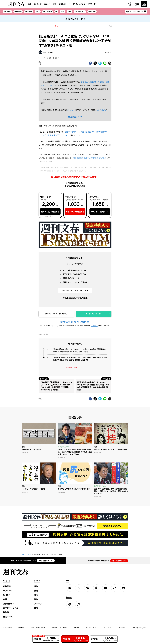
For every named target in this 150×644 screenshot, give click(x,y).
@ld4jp (70, 110)
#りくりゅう (47, 12)
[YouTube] (106, 588)
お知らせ (77, 627)
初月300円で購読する (50, 212)
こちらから (94, 326)
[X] (79, 588)
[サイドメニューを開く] (4, 4)
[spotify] (70, 604)
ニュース (42, 58)
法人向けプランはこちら (94, 314)
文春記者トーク (64, 4)
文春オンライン (107, 627)
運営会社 (122, 627)
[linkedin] (124, 588)
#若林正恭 (92, 12)
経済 (36, 599)
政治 (36, 586)
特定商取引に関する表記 (59, 627)
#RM (69, 12)
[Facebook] (70, 588)
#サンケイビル (80, 12)
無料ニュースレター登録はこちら (56, 314)
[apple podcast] (79, 604)
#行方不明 (7, 12)
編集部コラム (9, 612)
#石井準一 (29, 12)
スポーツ (38, 604)
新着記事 (7, 586)
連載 (55, 4)
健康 (36, 608)
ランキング (38, 4)
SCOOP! (47, 4)
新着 (29, 4)
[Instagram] (97, 588)
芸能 (36, 591)
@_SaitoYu (102, 110)
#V (56, 12)
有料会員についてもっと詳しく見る (75, 290)
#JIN (62, 12)
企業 (56, 58)
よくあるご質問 (91, 627)
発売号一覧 (92, 4)
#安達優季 (18, 12)
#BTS (38, 12)
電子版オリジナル (79, 4)
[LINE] (88, 588)
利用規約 (21, 627)
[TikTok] (115, 588)
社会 (50, 58)
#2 (110, 26)
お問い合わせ (7, 627)
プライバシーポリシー (38, 627)
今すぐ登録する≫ (46, 561)
